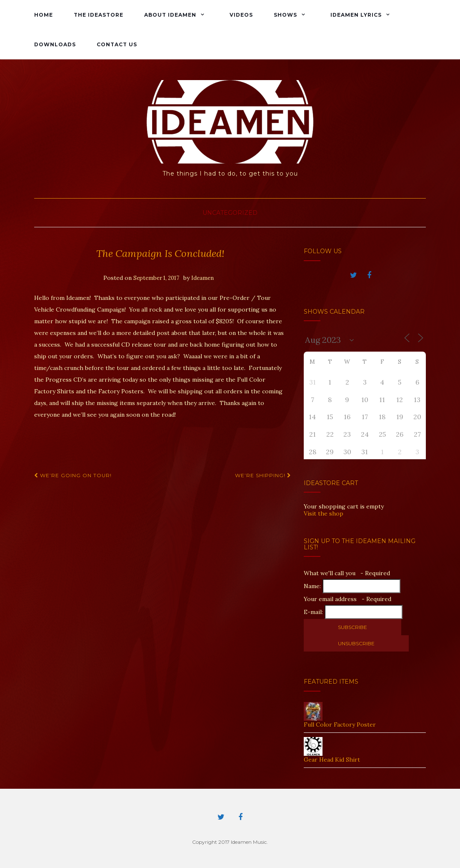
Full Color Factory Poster (340, 725)
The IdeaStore (99, 15)
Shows (285, 15)
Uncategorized (230, 213)
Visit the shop (324, 513)
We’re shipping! (263, 475)
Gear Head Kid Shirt (332, 760)
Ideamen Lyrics (356, 15)
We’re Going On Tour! (73, 475)
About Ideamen (170, 15)
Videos (241, 15)
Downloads (55, 44)
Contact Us (117, 44)
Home (44, 15)
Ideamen (202, 278)
